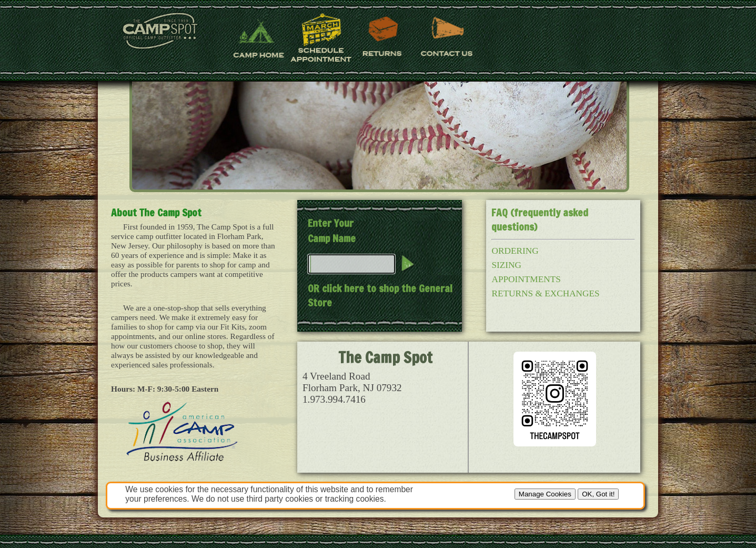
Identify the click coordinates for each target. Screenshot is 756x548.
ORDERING (515, 251)
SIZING (506, 265)
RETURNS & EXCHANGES (545, 293)
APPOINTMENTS (526, 279)
